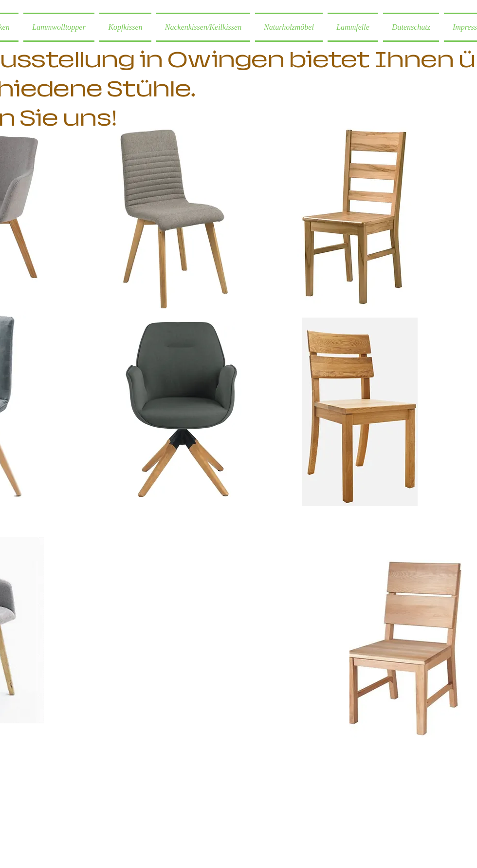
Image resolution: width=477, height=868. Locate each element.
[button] (289, 27)
